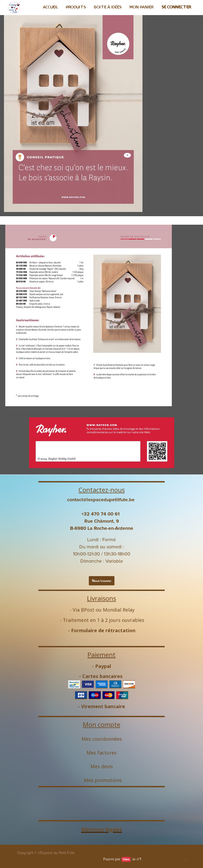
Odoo (126, 859)
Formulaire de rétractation (103, 630)
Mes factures (101, 753)
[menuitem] (50, 7)
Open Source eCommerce (164, 859)
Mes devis (102, 766)
